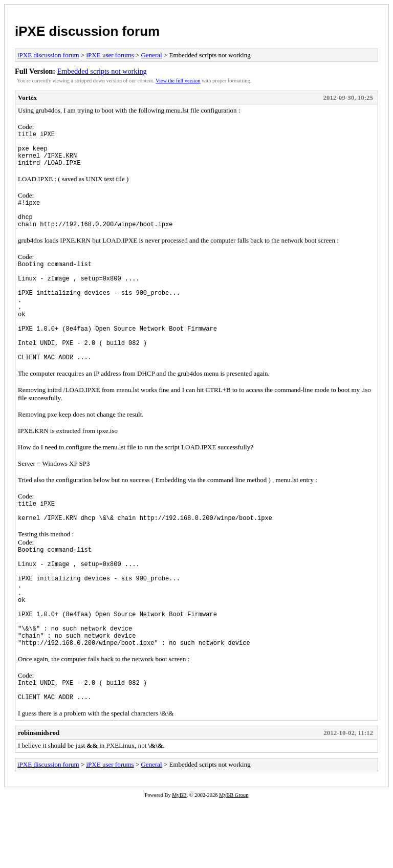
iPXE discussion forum (87, 31)
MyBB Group (234, 861)
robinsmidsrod (39, 799)
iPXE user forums (110, 55)
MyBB (179, 861)
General (151, 55)
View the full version (178, 81)
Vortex (27, 97)
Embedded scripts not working (102, 71)
